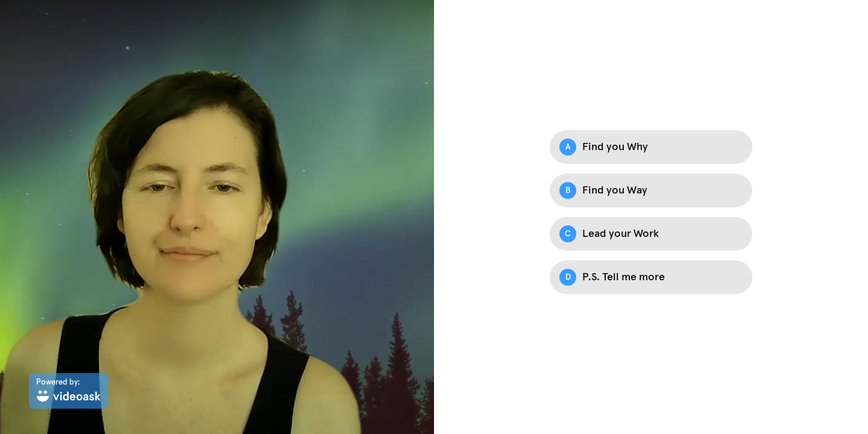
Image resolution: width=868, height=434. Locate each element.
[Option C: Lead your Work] (651, 234)
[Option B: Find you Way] (651, 190)
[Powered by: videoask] (69, 391)
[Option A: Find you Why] (651, 147)
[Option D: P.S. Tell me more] (651, 277)
